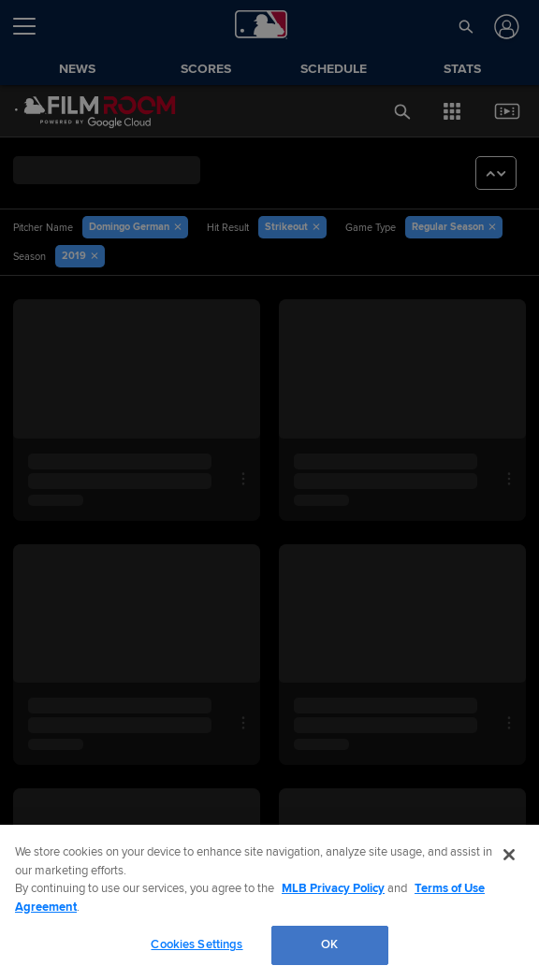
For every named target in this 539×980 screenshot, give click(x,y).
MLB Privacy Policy (333, 888)
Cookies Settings (197, 945)
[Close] (509, 855)
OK (330, 945)
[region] (269, 902)
